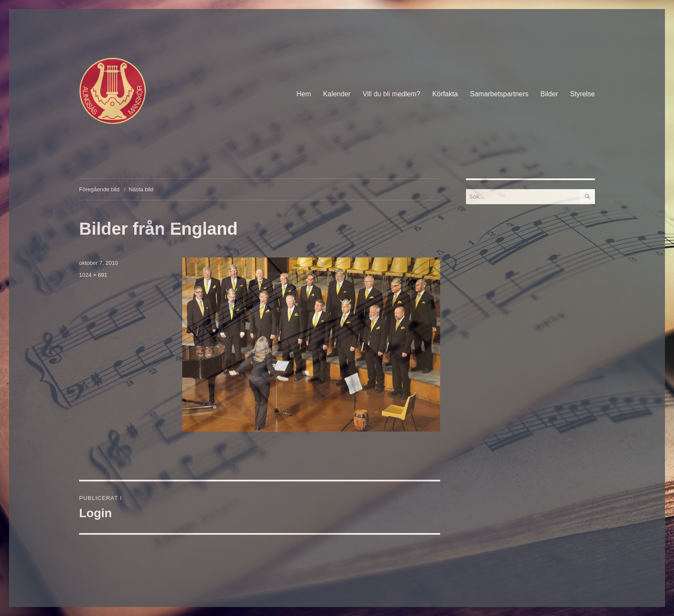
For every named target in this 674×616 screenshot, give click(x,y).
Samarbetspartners (499, 94)
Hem (304, 94)
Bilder (549, 94)
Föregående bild (99, 189)
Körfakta (445, 94)
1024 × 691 (93, 275)
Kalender (337, 94)
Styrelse (582, 94)
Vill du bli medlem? (392, 94)
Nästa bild (141, 189)
